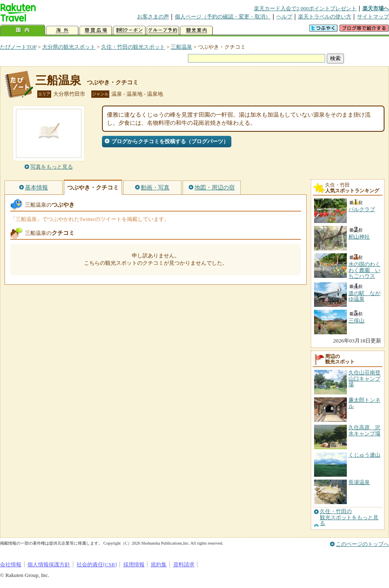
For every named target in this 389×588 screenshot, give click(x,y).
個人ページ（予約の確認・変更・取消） (223, 17)
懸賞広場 (96, 30)
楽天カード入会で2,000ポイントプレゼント (305, 8)
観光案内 (197, 30)
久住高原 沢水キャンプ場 (364, 430)
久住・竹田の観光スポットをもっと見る (349, 517)
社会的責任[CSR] (97, 564)
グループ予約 (163, 30)
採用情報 (134, 564)
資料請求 (184, 564)
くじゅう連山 (364, 455)
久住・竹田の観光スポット (133, 47)
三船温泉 (181, 47)
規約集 (159, 564)
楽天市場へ (376, 8)
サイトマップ (373, 17)
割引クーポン (129, 30)
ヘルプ (284, 17)
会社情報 (11, 564)
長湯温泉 (359, 482)
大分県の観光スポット (69, 47)
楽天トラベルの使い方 (325, 17)
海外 (62, 30)
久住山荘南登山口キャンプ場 (364, 378)
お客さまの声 (153, 17)
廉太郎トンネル (364, 403)
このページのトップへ (362, 544)
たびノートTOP (18, 47)
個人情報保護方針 (49, 564)
